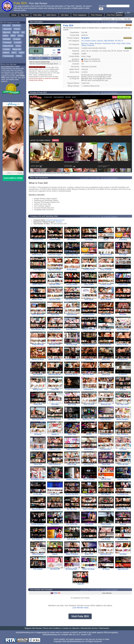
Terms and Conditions (52, 628)
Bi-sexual (98, 43)
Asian (6, 36)
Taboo (19, 56)
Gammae (59, 222)
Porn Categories (80, 15)
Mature (6, 53)
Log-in (119, 12)
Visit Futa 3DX (80, 616)
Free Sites (37, 15)
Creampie (7, 42)
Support (56, 58)
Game (128, 43)
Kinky (18, 46)
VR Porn (17, 25)
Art (23, 32)
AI (122, 41)
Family (17, 29)
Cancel (45, 58)
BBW (13, 36)
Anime (94, 41)
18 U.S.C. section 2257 (82, 635)
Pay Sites (25, 15)
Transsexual (8, 56)
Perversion (91, 45)
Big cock (7, 32)
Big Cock (85, 43)
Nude (21, 53)
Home (14, 15)
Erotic (114, 43)
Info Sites (65, 15)
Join (127, 12)
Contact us (67, 628)
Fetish (123, 43)
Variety (84, 45)
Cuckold (18, 42)
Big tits (16, 32)
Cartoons (100, 41)
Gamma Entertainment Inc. (55, 220)
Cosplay (17, 39)
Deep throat (8, 46)
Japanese (7, 29)
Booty (21, 36)
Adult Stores (51, 15)
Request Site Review (33, 628)
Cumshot (87, 41)
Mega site (17, 49)
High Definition (109, 41)
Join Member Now (80, 608)
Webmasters (104, 628)
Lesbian (6, 49)
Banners (76, 628)
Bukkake (7, 39)
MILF (14, 53)
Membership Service (89, 628)
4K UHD (7, 25)
